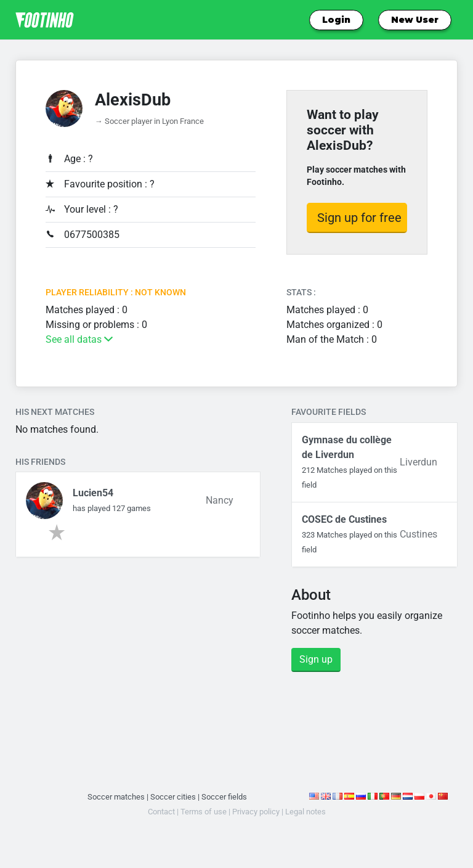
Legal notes (305, 812)
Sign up (316, 659)
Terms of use (204, 812)
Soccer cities (173, 797)
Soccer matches (116, 797)
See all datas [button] (79, 339)
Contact (161, 812)
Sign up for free (359, 218)
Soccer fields (224, 797)
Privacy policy (256, 812)
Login (336, 20)
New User (415, 20)
